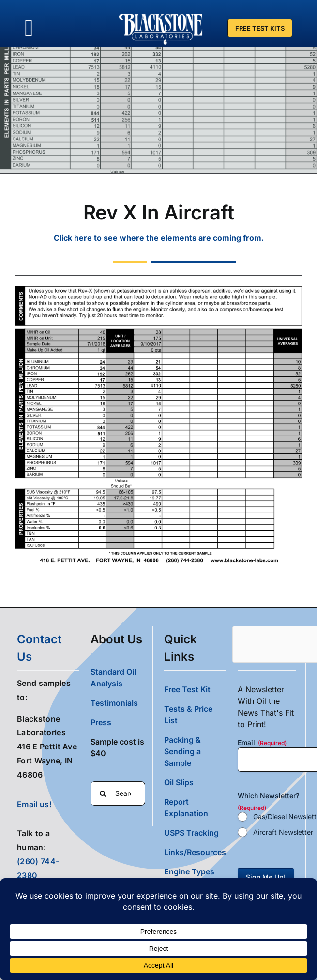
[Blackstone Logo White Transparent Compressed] (161, 14)
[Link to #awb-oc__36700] (29, 28)
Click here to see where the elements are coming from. (159, 238)
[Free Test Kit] (260, 28)
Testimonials (114, 702)
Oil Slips (179, 782)
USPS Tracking (191, 832)
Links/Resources (195, 852)
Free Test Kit (187, 689)
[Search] (103, 793)
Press (101, 722)
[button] (195, 871)
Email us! (34, 804)
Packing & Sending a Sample (182, 751)
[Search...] (118, 793)
